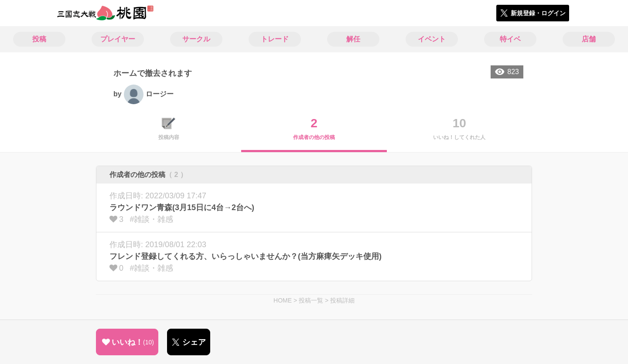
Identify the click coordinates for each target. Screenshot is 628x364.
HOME (283, 300)
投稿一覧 (311, 300)
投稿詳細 (342, 300)
